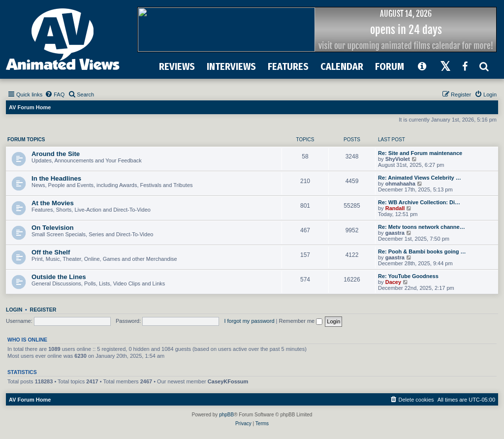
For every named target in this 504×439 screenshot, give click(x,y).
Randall (395, 208)
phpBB (226, 415)
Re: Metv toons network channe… (422, 227)
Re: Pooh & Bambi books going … (422, 251)
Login (14, 310)
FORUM (390, 66)
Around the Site (56, 154)
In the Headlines (56, 178)
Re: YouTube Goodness (408, 276)
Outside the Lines (59, 277)
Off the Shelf (51, 252)
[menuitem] (55, 94)
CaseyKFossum (228, 381)
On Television (53, 228)
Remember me (300, 321)
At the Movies (53, 203)
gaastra (395, 233)
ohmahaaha (400, 184)
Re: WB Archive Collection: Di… (419, 202)
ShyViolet (398, 159)
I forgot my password (249, 321)
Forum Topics (26, 140)
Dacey (393, 282)
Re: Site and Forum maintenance (420, 153)
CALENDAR (342, 66)
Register (43, 310)
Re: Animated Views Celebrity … (420, 178)
